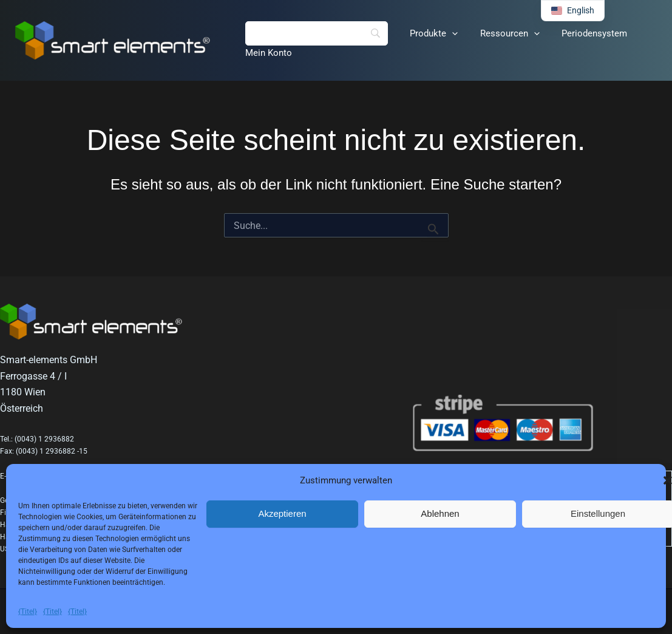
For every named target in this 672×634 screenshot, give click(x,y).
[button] (446, 33)
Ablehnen (440, 513)
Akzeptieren (282, 513)
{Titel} (28, 612)
